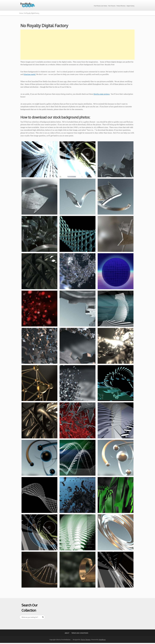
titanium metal (30, 74)
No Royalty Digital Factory (44, 26)
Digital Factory (130, 6)
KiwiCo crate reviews (102, 94)
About (67, 633)
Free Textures (112, 6)
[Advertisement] (77, 45)
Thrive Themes (86, 640)
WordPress (102, 640)
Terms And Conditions (80, 633)
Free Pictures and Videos (100, 6)
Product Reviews (121, 6)
